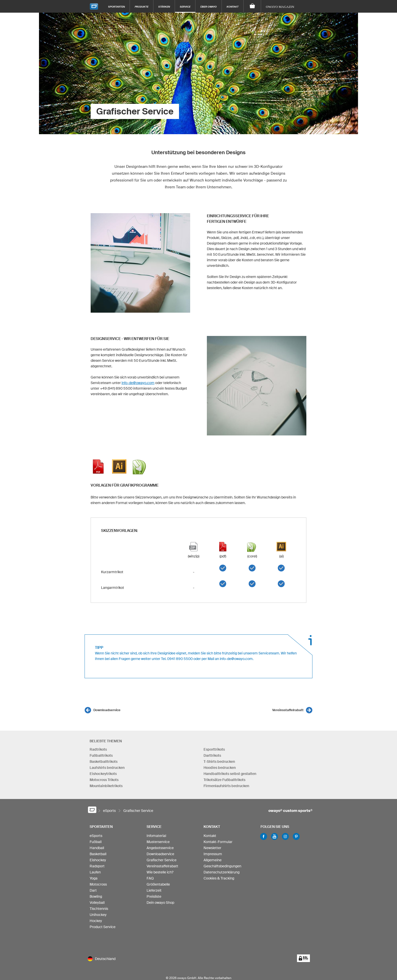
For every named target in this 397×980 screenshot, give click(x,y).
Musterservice (158, 842)
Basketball (98, 854)
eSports (96, 836)
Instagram (285, 836)
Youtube (274, 836)
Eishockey (98, 860)
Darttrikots (212, 755)
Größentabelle (158, 884)
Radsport (97, 866)
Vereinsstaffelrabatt (288, 710)
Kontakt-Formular (218, 842)
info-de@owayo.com (138, 383)
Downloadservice (107, 710)
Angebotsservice (160, 848)
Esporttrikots (214, 749)
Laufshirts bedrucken (107, 768)
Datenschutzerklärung (222, 872)
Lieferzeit (154, 890)
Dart (93, 890)
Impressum (213, 854)
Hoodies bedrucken (220, 768)
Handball (97, 848)
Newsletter (212, 848)
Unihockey (98, 915)
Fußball (96, 842)
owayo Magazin (280, 7)
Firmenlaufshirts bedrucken (226, 786)
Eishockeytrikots (103, 774)
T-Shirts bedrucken (219, 762)
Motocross (98, 884)
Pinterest (296, 836)
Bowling (96, 896)
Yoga (94, 878)
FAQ (150, 878)
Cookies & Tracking (219, 878)
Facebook (264, 836)
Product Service (103, 927)
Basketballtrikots (104, 762)
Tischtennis (99, 909)
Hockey (96, 921)
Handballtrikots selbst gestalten (230, 774)
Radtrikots (98, 749)
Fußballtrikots (101, 755)
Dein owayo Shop (160, 903)
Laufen (95, 872)
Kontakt (233, 7)
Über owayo (209, 7)
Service (185, 7)
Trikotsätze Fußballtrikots (224, 780)
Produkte (142, 7)
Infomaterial (156, 836)
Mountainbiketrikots (106, 786)
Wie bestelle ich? (160, 872)
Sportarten (116, 7)
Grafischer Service (162, 860)
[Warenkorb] (252, 6)
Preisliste (154, 896)
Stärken (164, 7)
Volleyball (97, 903)
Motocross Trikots (104, 780)
